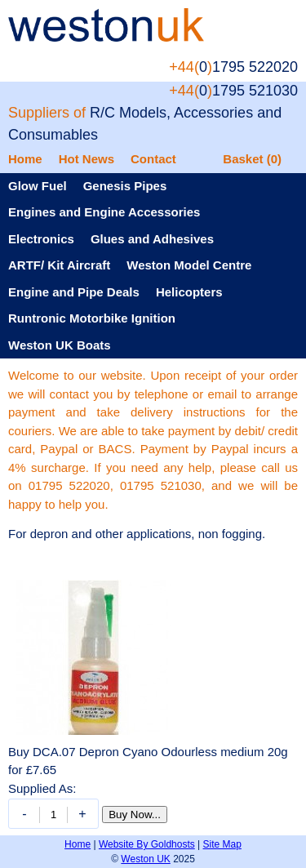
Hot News (86, 159)
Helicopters (189, 292)
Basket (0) (252, 159)
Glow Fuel (38, 186)
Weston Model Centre (189, 265)
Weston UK (145, 859)
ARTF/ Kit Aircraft (59, 265)
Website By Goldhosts (147, 844)
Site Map (222, 844)
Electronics (41, 239)
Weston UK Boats (60, 345)
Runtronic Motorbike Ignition (92, 318)
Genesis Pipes (125, 186)
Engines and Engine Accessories (104, 212)
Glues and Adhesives (152, 239)
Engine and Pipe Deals (74, 292)
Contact (153, 159)
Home (25, 159)
